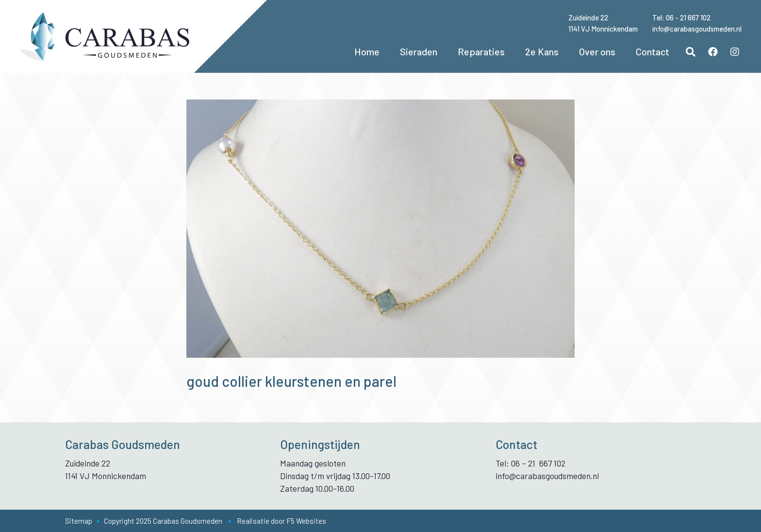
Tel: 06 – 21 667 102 (530, 463)
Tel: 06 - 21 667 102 (681, 17)
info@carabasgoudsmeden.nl (697, 29)
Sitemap (79, 521)
